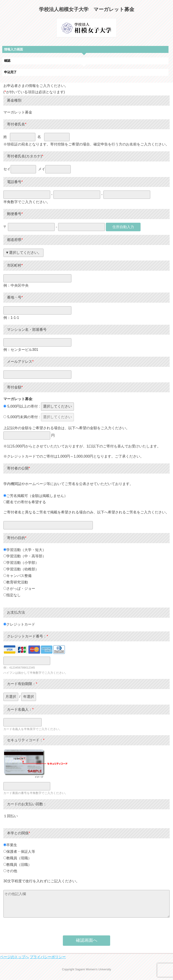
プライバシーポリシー (48, 957)
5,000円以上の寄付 (21, 406)
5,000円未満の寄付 (21, 417)
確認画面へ (87, 940)
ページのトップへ (14, 957)
